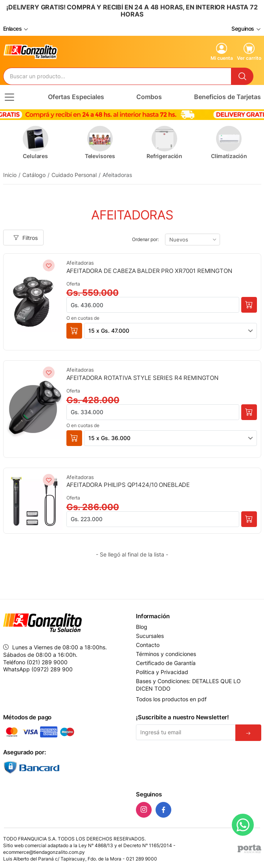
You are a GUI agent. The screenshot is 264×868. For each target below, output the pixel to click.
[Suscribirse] (248, 733)
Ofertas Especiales (76, 97)
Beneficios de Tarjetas (227, 97)
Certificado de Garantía (166, 663)
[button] (74, 331)
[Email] (186, 732)
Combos (149, 97)
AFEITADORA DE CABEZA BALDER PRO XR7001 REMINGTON (149, 271)
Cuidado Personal (74, 175)
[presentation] (188, 762)
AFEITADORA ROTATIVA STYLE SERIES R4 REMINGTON (142, 378)
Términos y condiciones (166, 654)
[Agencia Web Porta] (249, 849)
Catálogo (34, 175)
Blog (142, 627)
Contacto (148, 645)
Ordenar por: (145, 239)
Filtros (26, 238)
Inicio (10, 175)
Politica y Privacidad (162, 672)
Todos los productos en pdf (171, 699)
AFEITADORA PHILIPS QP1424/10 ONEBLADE (128, 485)
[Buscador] (117, 76)
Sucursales (150, 636)
